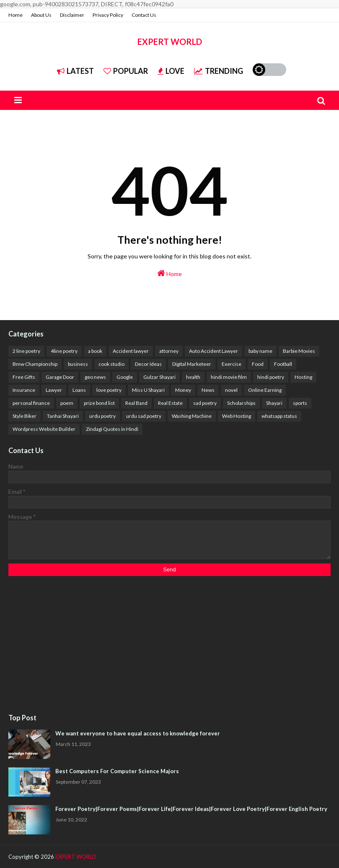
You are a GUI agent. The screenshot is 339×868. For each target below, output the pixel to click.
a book (95, 351)
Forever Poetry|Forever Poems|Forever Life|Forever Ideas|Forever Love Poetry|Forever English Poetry (191, 809)
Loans (79, 390)
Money (183, 390)
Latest (75, 71)
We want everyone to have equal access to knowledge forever (138, 733)
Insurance (24, 390)
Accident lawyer (131, 351)
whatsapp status (279, 416)
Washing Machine (192, 416)
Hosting (303, 377)
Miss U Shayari (148, 390)
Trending (219, 71)
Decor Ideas (148, 364)
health (193, 377)
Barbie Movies (299, 351)
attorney (169, 351)
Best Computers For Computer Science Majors (117, 771)
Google (125, 377)
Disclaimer (72, 15)
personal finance (31, 403)
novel (231, 390)
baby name (260, 351)
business (78, 364)
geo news (95, 377)
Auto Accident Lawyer (213, 351)
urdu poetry (102, 416)
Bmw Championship (35, 364)
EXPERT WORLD (170, 42)
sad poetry (205, 403)
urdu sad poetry (144, 416)
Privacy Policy (108, 15)
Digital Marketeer (192, 364)
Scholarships (241, 403)
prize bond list (99, 403)
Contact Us (144, 15)
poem (67, 403)
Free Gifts (24, 377)
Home (16, 15)
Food (258, 364)
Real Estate (170, 403)
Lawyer (54, 390)
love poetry (109, 390)
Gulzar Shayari (159, 377)
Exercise (232, 364)
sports (300, 403)
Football (283, 364)
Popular (126, 71)
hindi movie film (229, 377)
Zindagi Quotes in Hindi (112, 429)
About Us (41, 15)
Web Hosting (237, 416)
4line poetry (64, 351)
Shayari (274, 403)
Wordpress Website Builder (44, 429)
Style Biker (25, 416)
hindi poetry (271, 377)
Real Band (136, 403)
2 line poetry (26, 351)
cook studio (111, 364)
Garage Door (60, 377)
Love (171, 71)
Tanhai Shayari (63, 416)
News (208, 390)
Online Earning (265, 390)
